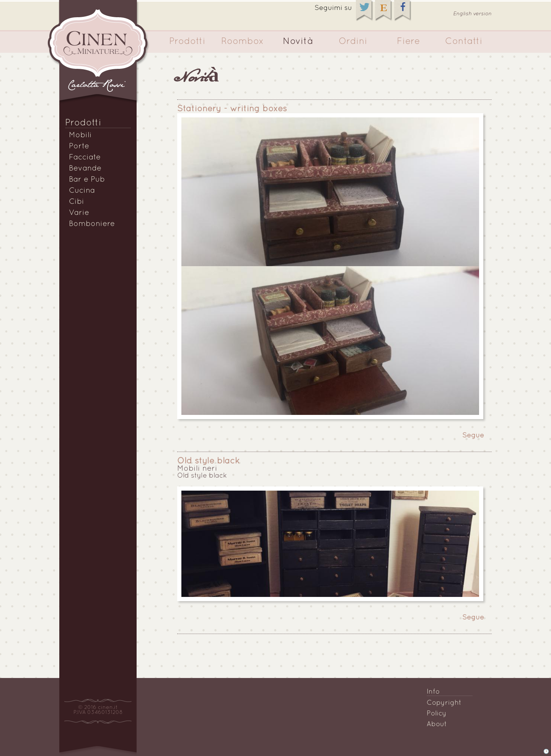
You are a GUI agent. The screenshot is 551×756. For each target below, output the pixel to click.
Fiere (408, 42)
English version (472, 14)
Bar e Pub (87, 180)
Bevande (85, 169)
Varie (79, 213)
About (437, 724)
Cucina (82, 191)
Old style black (208, 461)
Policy (437, 714)
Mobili (80, 135)
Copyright (444, 703)
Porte (79, 146)
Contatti (464, 42)
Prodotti (187, 42)
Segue (473, 436)
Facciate (85, 158)
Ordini (353, 42)
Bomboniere (92, 224)
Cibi (77, 202)
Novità (298, 42)
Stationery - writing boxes (232, 109)
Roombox (243, 42)
